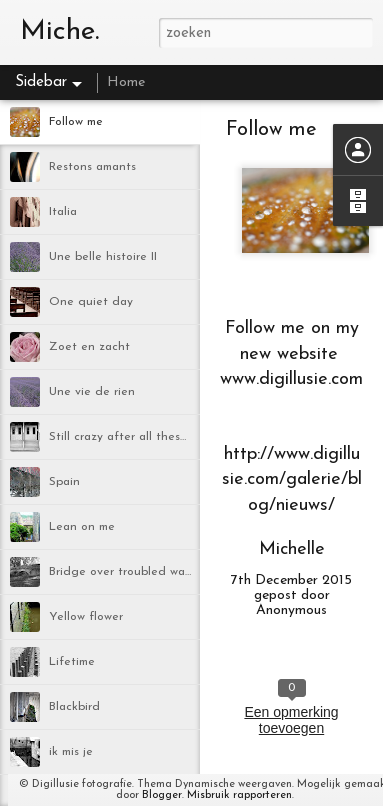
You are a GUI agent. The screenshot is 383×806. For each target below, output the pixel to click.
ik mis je (71, 752)
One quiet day (91, 302)
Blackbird (74, 707)
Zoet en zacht (89, 347)
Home (126, 82)
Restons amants (92, 167)
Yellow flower (86, 617)
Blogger (162, 795)
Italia (63, 212)
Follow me (76, 122)
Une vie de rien (92, 392)
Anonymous (291, 610)
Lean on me (82, 527)
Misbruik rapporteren (239, 795)
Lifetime (72, 662)
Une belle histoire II (103, 257)
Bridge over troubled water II (130, 572)
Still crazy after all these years (134, 437)
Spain (64, 482)
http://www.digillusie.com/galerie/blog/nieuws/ (292, 479)
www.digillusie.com (291, 379)
